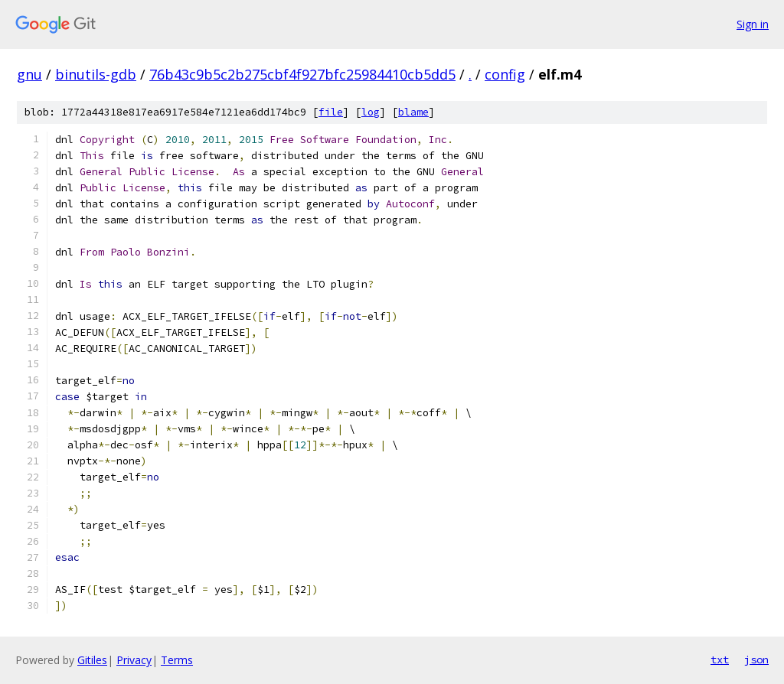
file (331, 112)
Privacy (134, 660)
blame (413, 112)
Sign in (753, 24)
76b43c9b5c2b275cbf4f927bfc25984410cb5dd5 (302, 74)
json (756, 660)
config (505, 74)
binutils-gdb (96, 74)
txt (720, 660)
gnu (29, 74)
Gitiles (92, 660)
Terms (177, 660)
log (371, 112)
